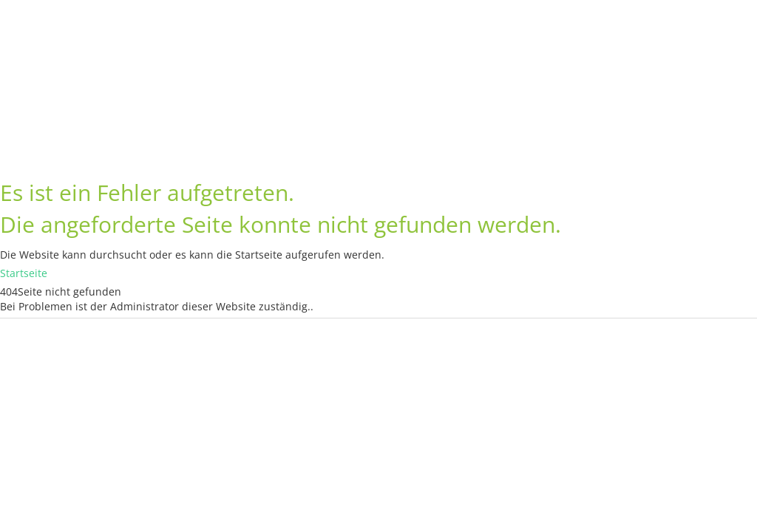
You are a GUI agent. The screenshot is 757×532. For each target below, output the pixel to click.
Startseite (24, 273)
